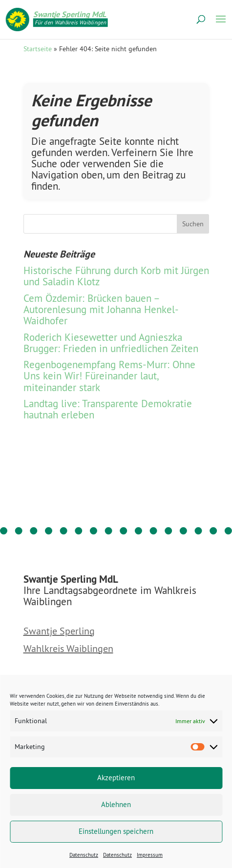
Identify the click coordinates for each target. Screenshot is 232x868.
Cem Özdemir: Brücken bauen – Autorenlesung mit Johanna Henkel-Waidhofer (101, 309)
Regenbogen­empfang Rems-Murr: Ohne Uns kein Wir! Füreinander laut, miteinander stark (109, 376)
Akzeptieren (116, 778)
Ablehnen (116, 804)
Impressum (150, 855)
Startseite (38, 49)
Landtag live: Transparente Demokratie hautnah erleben (108, 409)
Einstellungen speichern (116, 831)
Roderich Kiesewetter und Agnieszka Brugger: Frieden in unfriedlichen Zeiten (111, 343)
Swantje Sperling (59, 631)
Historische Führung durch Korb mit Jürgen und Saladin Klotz (116, 276)
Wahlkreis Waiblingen (68, 649)
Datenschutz (84, 855)
